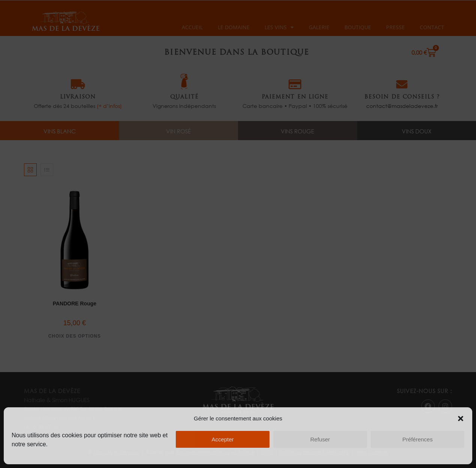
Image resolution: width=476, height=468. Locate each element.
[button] (461, 419)
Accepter (222, 439)
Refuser (320, 439)
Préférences (418, 439)
